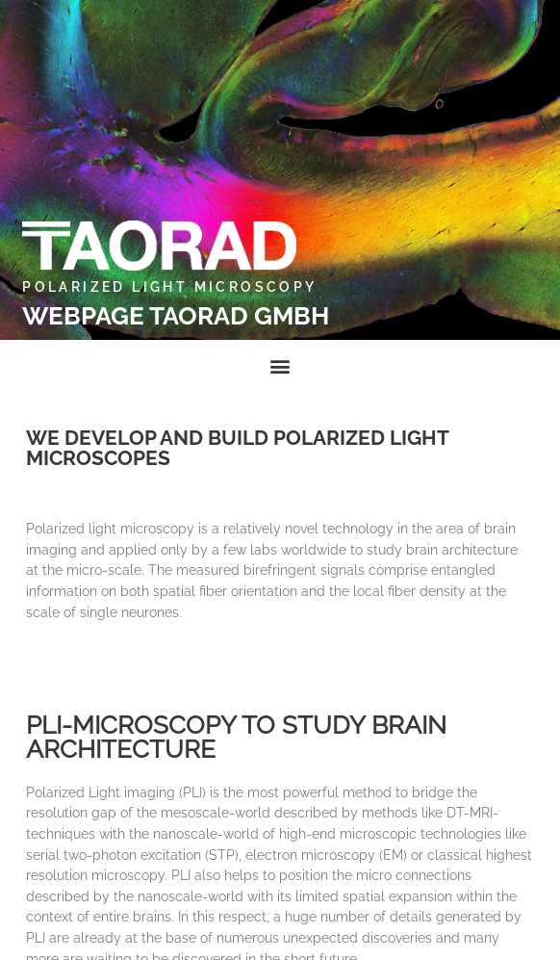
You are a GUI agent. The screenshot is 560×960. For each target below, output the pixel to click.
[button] (280, 365)
